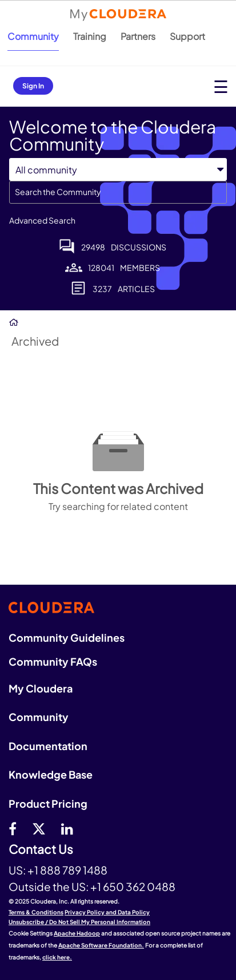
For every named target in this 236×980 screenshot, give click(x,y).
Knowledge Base (51, 774)
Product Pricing (48, 803)
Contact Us (41, 850)
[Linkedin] (67, 828)
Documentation (48, 746)
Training (90, 36)
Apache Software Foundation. (101, 945)
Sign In (33, 86)
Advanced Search (42, 220)
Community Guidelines (67, 637)
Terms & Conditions (36, 912)
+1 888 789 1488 (67, 870)
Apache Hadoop (77, 933)
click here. (57, 957)
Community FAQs (53, 661)
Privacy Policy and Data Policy (107, 912)
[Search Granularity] (63, 170)
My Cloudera (41, 688)
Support (187, 36)
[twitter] (39, 828)
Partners (138, 36)
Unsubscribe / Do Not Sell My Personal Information (79, 922)
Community (33, 36)
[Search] (118, 192)
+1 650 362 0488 (133, 886)
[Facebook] (13, 828)
